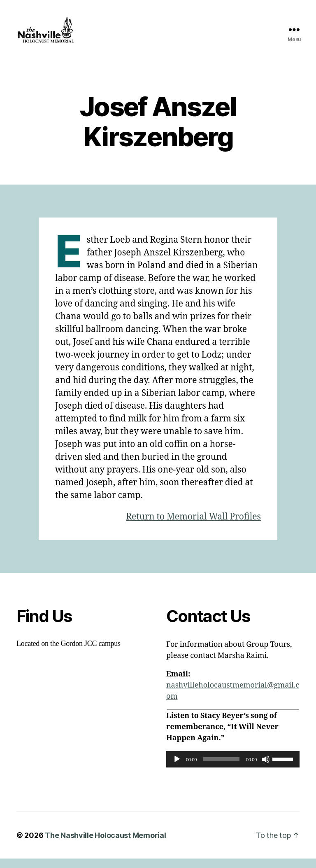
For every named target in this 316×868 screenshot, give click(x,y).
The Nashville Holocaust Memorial (105, 845)
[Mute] (266, 769)
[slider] (221, 769)
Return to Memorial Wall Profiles (193, 526)
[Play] (177, 769)
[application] (233, 769)
